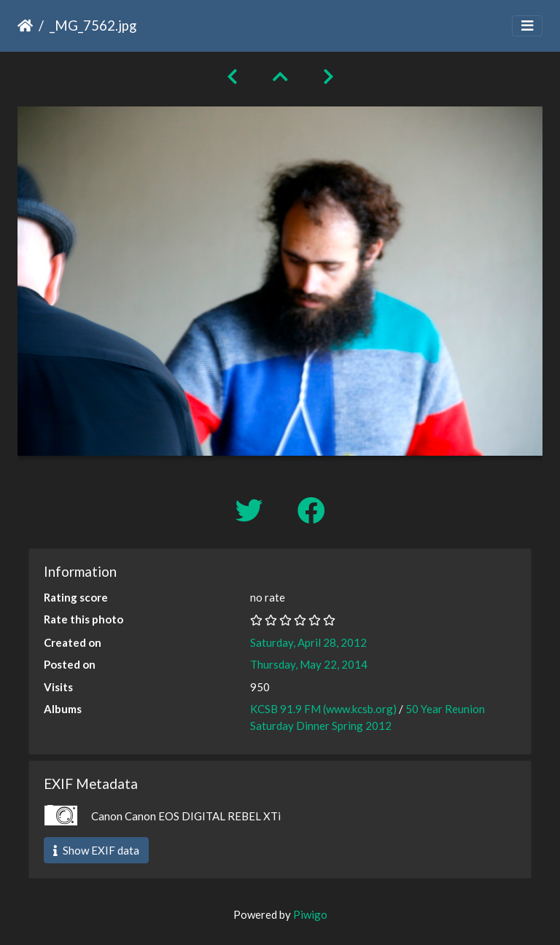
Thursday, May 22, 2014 (309, 664)
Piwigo (310, 914)
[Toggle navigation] (527, 26)
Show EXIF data (96, 850)
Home (25, 26)
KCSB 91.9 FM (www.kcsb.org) (323, 709)
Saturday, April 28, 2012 (308, 642)
